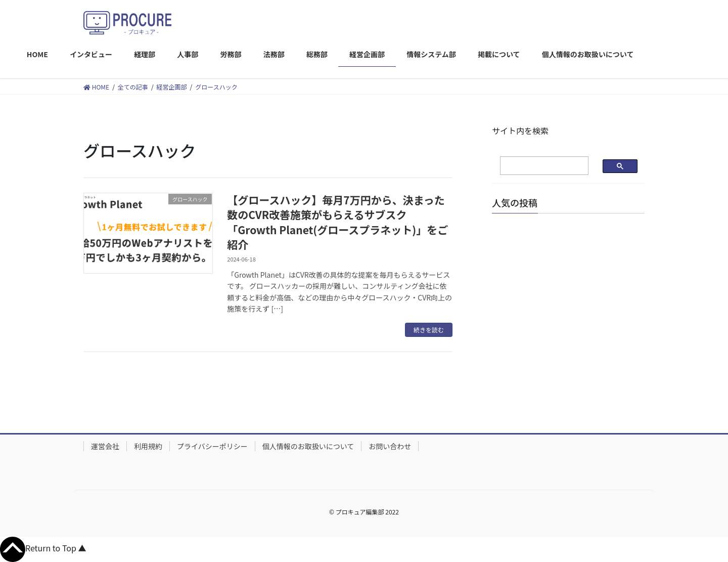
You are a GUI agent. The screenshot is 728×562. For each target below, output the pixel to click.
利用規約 (148, 446)
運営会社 (105, 446)
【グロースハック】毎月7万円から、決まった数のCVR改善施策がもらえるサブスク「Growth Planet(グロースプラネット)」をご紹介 (337, 222)
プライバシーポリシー (212, 446)
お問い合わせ (390, 446)
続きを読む (429, 330)
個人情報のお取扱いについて (308, 446)
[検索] (536, 166)
